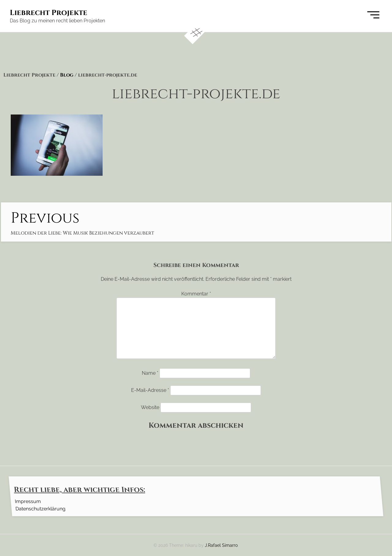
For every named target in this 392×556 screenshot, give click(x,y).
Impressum (28, 501)
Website (150, 407)
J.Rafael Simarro (221, 545)
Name (150, 373)
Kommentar (196, 294)
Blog (67, 75)
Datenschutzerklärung (40, 508)
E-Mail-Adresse (150, 390)
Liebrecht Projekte (49, 13)
